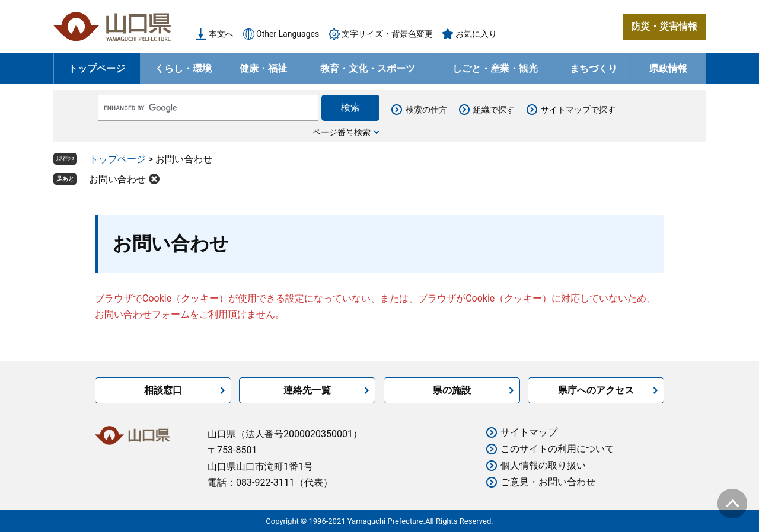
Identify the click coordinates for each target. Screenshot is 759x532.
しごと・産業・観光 (495, 68)
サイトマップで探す (578, 110)
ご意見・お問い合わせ (548, 482)
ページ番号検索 (342, 132)
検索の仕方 (426, 110)
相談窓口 (163, 390)
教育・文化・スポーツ (368, 68)
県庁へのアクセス (596, 390)
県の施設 (452, 390)
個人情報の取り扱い (543, 465)
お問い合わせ (117, 179)
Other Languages (288, 34)
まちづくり (594, 68)
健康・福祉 (263, 68)
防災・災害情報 (664, 26)
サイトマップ (529, 432)
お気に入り (476, 34)
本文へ (221, 34)
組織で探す (494, 110)
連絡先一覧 (307, 390)
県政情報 (668, 68)
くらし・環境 (183, 68)
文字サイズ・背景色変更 (387, 34)
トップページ (97, 68)
